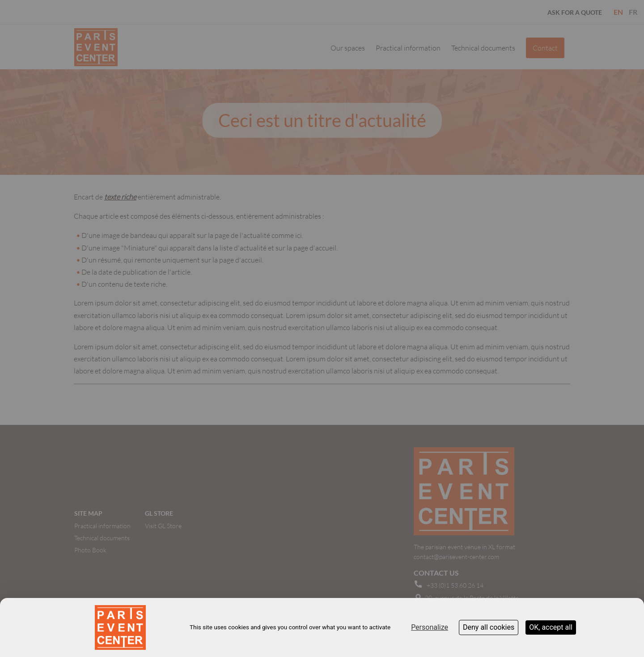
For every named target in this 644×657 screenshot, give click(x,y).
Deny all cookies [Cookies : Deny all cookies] (489, 627)
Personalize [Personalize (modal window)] (430, 627)
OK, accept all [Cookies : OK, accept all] (551, 627)
